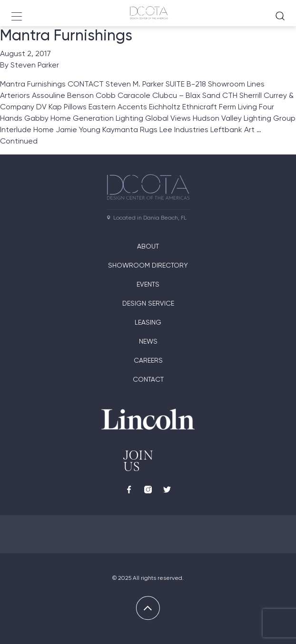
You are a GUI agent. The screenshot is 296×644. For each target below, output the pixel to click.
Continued (19, 141)
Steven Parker (35, 65)
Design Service (148, 303)
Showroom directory (148, 265)
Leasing (148, 322)
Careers (148, 360)
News (148, 341)
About (148, 246)
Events (148, 284)
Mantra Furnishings (66, 35)
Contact (148, 379)
